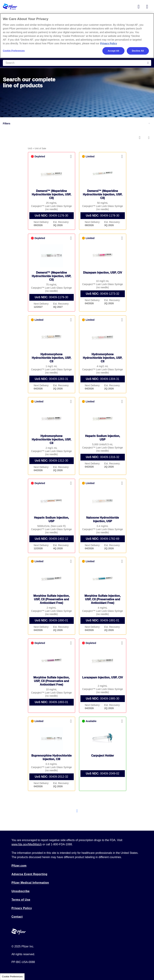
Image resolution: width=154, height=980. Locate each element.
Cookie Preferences (12, 977)
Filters (7, 123)
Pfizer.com (19, 866)
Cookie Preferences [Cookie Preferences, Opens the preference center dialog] (14, 51)
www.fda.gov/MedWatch (27, 844)
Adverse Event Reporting (29, 874)
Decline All (138, 51)
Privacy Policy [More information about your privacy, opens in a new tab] (109, 43)
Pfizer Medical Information (30, 883)
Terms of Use (21, 900)
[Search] (77, 63)
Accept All (113, 51)
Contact (17, 917)
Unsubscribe (21, 891)
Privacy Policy (22, 908)
